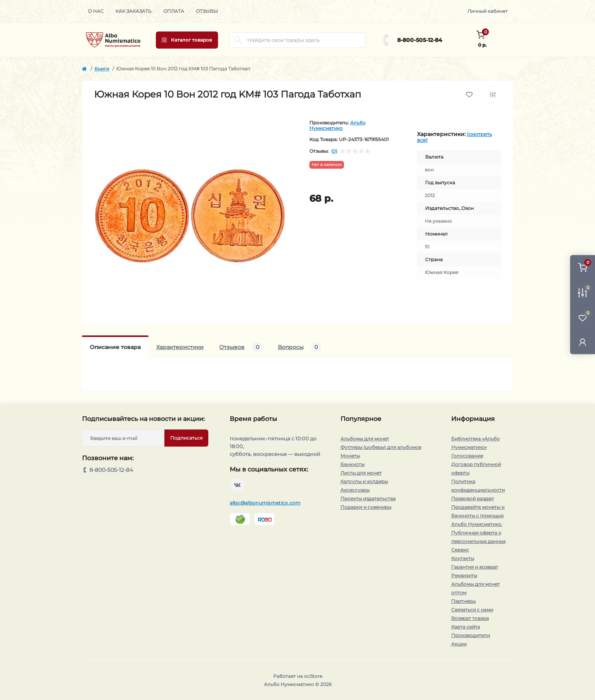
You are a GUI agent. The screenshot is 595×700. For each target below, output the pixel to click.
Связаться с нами (472, 610)
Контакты (463, 558)
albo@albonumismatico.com (265, 503)
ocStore (313, 676)
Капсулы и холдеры (364, 481)
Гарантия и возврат (475, 567)
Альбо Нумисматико (338, 125)
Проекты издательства (368, 498)
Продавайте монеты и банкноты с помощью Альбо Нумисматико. (478, 516)
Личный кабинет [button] (488, 11)
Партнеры (463, 601)
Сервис (460, 550)
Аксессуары (355, 490)
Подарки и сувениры (366, 507)
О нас (96, 11)
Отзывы (207, 11)
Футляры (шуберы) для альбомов (381, 447)
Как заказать (133, 11)
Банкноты (352, 464)
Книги (102, 69)
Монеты (350, 456)
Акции (459, 644)
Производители (471, 635)
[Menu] (187, 40)
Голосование (467, 456)
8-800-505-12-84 (420, 40)
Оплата (174, 11)
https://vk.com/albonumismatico (237, 485)
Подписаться (186, 438)
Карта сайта (466, 627)
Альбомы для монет (365, 439)
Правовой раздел (473, 498)
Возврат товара (470, 618)
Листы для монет (361, 473)
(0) (334, 151)
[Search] (238, 40)
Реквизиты (464, 575)
